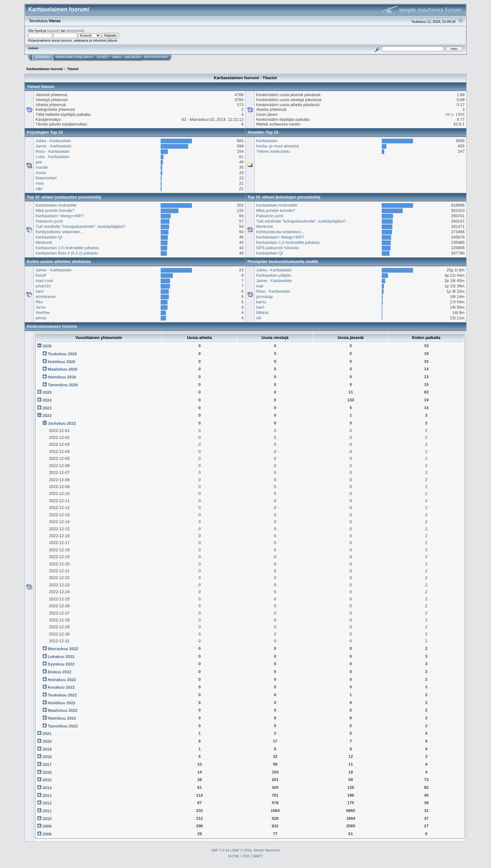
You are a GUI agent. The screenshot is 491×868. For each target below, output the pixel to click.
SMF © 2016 (242, 850)
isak (260, 286)
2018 (47, 757)
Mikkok (262, 313)
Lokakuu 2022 (61, 657)
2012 (47, 803)
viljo (39, 189)
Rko (39, 302)
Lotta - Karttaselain (52, 157)
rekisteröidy (75, 31)
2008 (47, 834)
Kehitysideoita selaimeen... (59, 232)
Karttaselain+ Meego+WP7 (59, 216)
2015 (47, 780)
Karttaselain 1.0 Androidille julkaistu (67, 248)
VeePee (42, 313)
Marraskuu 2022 (63, 649)
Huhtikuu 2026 (61, 362)
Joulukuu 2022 (62, 423)
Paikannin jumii (49, 221)
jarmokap (264, 297)
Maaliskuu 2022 (62, 710)
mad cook (44, 281)
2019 (47, 749)
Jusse (41, 173)
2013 (47, 796)
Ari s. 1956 (455, 114)
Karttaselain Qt (49, 237)
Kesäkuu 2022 (61, 687)
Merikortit (44, 242)
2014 (47, 788)
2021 (47, 734)
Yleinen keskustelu (273, 151)
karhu (261, 302)
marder (42, 167)
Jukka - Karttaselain (53, 141)
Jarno (40, 307)
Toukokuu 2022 (62, 695)
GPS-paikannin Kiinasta (277, 248)
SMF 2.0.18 (220, 850)
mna (39, 183)
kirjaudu (54, 31)
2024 (47, 400)
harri (39, 291)
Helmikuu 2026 (62, 377)
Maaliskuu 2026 (62, 369)
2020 (47, 741)
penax (41, 318)
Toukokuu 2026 (62, 354)
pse (39, 162)
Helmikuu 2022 (62, 718)
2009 (47, 826)
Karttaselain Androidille (56, 205)
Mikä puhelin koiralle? (55, 211)
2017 (47, 765)
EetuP (41, 275)
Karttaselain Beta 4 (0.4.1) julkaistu (67, 253)
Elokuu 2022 (59, 672)
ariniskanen (46, 297)
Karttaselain (267, 141)
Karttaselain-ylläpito (274, 275)
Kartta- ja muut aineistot (277, 146)
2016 (47, 772)
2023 (47, 408)
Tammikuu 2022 (63, 726)
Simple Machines (266, 850)
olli (259, 318)
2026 (47, 346)
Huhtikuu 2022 (61, 703)
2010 (47, 819)
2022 (47, 416)
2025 (47, 392)
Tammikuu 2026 (63, 385)
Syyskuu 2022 (61, 664)
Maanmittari (46, 178)
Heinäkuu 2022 (62, 680)
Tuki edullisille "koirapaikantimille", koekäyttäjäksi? (80, 226)
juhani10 (43, 286)
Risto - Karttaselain (52, 151)
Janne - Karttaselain (53, 146)
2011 (47, 811)
